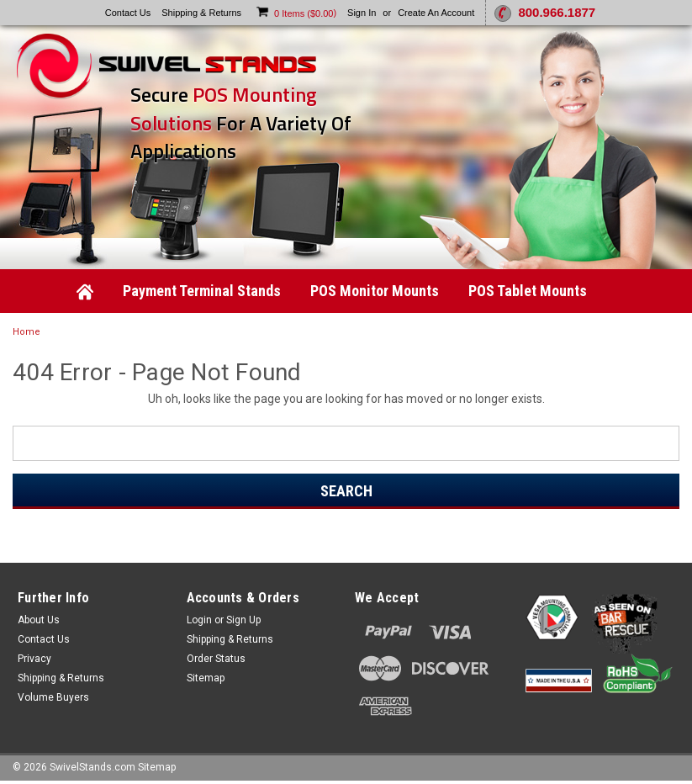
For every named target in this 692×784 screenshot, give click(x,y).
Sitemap (206, 678)
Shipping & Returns (201, 13)
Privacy (34, 659)
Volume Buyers (53, 697)
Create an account (436, 13)
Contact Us (128, 13)
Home (26, 332)
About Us (39, 620)
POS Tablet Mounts (528, 291)
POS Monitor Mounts (375, 291)
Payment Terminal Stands (202, 291)
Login (199, 620)
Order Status (216, 659)
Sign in (362, 13)
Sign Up (243, 620)
